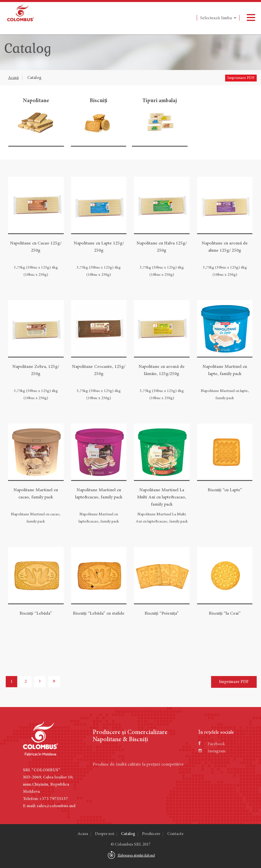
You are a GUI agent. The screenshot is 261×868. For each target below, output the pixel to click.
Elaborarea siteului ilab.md (136, 856)
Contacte (175, 834)
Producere (151, 834)
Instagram (212, 751)
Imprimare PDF (241, 78)
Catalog (34, 78)
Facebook (212, 744)
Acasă (13, 78)
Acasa (83, 834)
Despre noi (105, 834)
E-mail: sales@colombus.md (49, 806)
